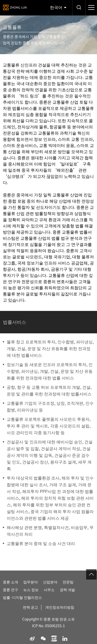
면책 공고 (30, 611)
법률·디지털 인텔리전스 (22, 601)
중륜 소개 (10, 586)
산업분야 (50, 586)
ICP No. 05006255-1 (48, 630)
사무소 (49, 593)
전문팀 (68, 586)
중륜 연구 (10, 593)
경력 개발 (67, 593)
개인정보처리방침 (60, 611)
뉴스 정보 (31, 593)
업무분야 (31, 586)
